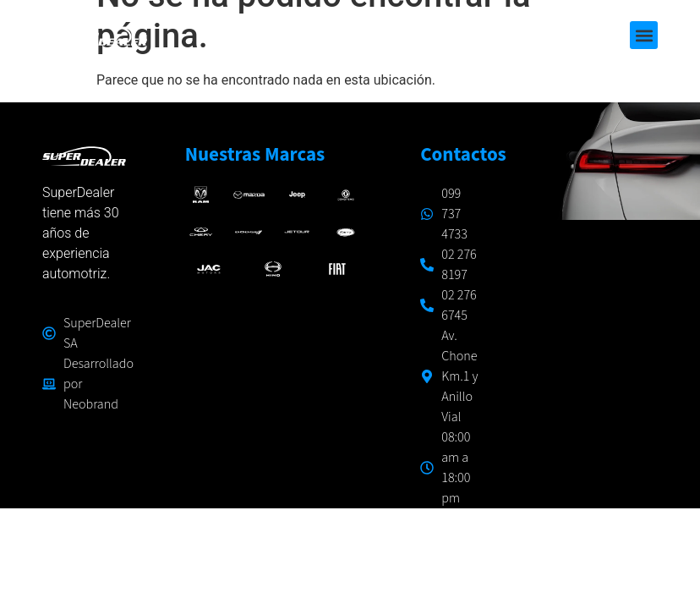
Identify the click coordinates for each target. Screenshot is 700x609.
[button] (644, 35)
